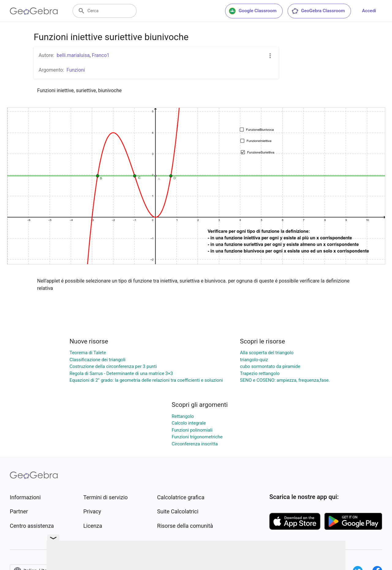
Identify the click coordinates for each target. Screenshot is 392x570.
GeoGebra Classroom (318, 11)
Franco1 (101, 55)
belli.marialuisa (73, 55)
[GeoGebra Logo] (34, 11)
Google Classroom (253, 11)
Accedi (369, 11)
